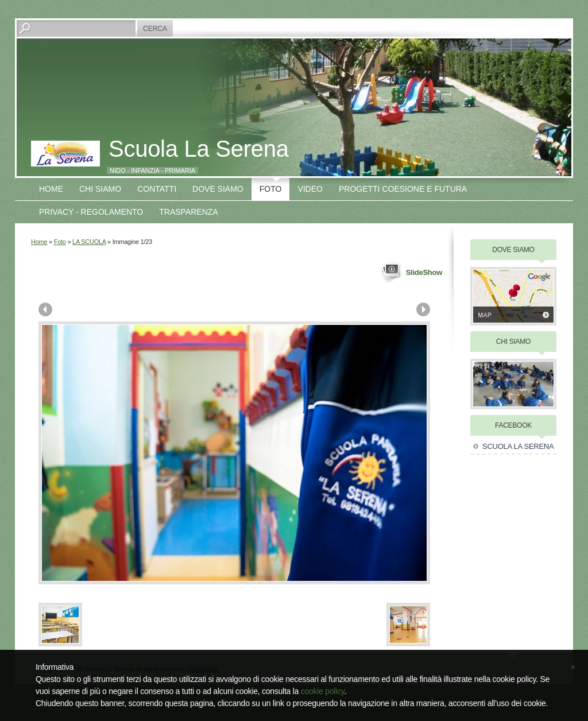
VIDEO (310, 189)
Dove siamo (218, 189)
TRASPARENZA (188, 212)
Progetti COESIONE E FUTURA (403, 189)
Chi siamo (100, 189)
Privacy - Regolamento (91, 212)
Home (51, 189)
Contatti (157, 189)
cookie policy (323, 691)
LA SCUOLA (89, 242)
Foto (271, 189)
